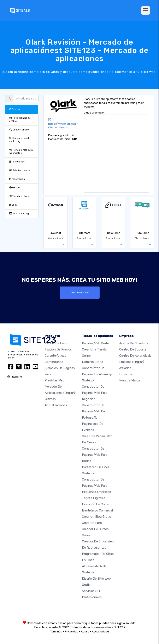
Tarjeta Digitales (94, 498)
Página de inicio (56, 343)
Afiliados (125, 368)
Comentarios (54, 362)
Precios (15, 188)
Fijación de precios (58, 349)
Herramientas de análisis (20, 120)
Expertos (126, 374)
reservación (17, 179)
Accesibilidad (100, 632)
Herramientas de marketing (20, 140)
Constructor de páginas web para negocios (95, 393)
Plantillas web (55, 380)
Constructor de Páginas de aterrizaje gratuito (97, 374)
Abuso (85, 632)
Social (14, 205)
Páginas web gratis (96, 343)
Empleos (132, 362)
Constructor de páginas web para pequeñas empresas (96, 486)
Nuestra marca (129, 380)
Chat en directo (19, 130)
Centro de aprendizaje (135, 356)
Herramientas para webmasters (21, 152)
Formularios (17, 162)
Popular (15, 109)
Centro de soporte (133, 349)
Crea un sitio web (80, 292)
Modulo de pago (20, 214)
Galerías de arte (20, 170)
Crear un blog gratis (96, 517)
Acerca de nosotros (134, 343)
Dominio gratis (93, 362)
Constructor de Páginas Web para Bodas (95, 455)
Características (55, 356)
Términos (56, 632)
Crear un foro (92, 523)
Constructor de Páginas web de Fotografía (93, 411)
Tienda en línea (19, 196)
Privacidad (71, 632)
